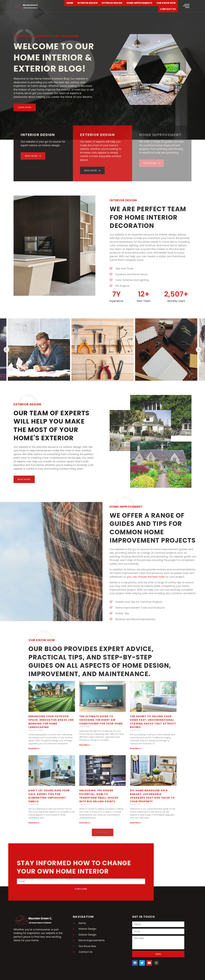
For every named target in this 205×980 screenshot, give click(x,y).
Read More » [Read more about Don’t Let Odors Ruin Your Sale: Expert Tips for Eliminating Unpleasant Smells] (34, 823)
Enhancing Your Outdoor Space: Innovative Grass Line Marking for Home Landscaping (51, 722)
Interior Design (88, 3)
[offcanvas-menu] (186, 6)
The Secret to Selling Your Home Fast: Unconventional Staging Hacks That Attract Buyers (153, 722)
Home (70, 3)
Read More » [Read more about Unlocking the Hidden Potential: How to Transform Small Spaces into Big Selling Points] (85, 823)
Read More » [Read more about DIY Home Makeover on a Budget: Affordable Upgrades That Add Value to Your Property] (136, 823)
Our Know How (166, 3)
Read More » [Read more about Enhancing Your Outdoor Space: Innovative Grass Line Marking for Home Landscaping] (34, 748)
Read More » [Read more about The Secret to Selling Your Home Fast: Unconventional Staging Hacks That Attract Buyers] (136, 748)
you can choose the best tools (146, 577)
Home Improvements (139, 3)
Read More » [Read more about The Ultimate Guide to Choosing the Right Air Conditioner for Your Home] (85, 745)
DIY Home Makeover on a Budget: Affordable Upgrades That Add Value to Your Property (152, 796)
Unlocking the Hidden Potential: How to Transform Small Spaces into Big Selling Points (99, 796)
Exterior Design (112, 3)
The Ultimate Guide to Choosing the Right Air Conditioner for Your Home (101, 720)
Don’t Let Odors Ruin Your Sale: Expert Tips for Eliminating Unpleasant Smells (49, 796)
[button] (103, 832)
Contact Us (168, 9)
